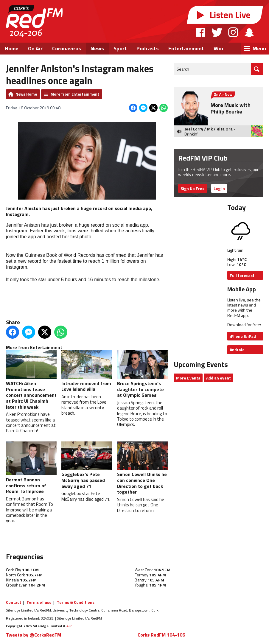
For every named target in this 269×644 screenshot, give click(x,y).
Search (183, 69)
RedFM (34, 21)
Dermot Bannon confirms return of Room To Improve (31, 468)
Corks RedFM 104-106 (161, 635)
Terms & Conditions (76, 602)
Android (237, 350)
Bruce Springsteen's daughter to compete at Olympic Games (142, 374)
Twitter (217, 32)
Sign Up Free (193, 188)
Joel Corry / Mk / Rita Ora (209, 129)
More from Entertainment (75, 94)
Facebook (201, 32)
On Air (35, 48)
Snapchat (249, 32)
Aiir (69, 626)
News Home (26, 94)
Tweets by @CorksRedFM (34, 635)
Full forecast (242, 275)
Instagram (233, 32)
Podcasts (148, 48)
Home (12, 48)
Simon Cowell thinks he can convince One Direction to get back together (142, 469)
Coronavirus (67, 48)
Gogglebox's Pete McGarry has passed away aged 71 (87, 466)
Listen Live (225, 15)
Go (257, 69)
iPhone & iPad (243, 336)
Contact (14, 602)
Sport (120, 48)
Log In (219, 188)
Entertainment (186, 48)
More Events (188, 378)
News (97, 48)
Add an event (219, 378)
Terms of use (39, 602)
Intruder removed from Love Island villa (87, 371)
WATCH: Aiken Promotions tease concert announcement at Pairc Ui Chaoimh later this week (31, 380)
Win (218, 48)
